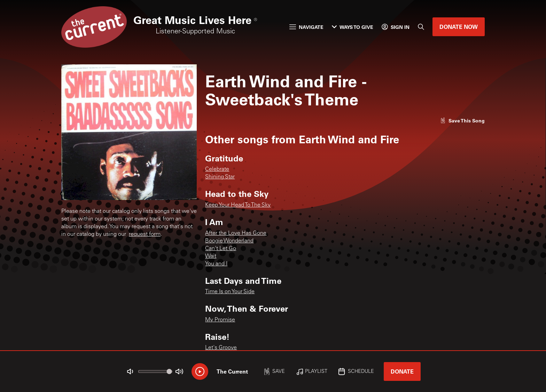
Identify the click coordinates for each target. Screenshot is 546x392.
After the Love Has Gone (236, 233)
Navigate (306, 27)
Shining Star (220, 177)
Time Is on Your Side (230, 292)
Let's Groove (221, 348)
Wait (211, 256)
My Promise (220, 320)
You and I (216, 264)
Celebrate (217, 169)
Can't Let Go (221, 249)
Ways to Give (353, 27)
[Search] (421, 27)
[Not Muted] (130, 371)
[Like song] (462, 121)
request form (145, 234)
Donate (402, 371)
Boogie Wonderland (229, 241)
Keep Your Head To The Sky (238, 205)
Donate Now (459, 27)
